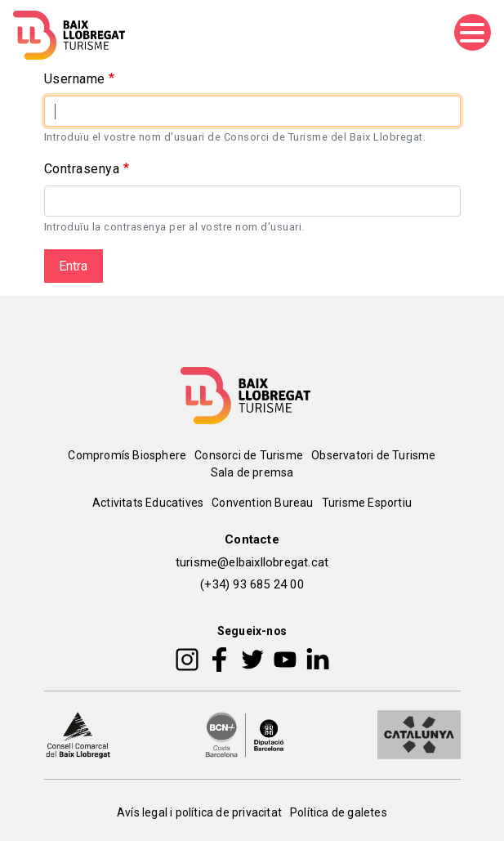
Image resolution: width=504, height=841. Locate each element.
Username (75, 79)
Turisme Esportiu (367, 503)
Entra (73, 266)
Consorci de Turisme (249, 455)
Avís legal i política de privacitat (199, 812)
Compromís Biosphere (127, 455)
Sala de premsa (252, 472)
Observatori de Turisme (373, 455)
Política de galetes (339, 812)
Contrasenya (82, 169)
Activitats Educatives (148, 503)
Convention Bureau (262, 503)
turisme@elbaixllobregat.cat (252, 562)
